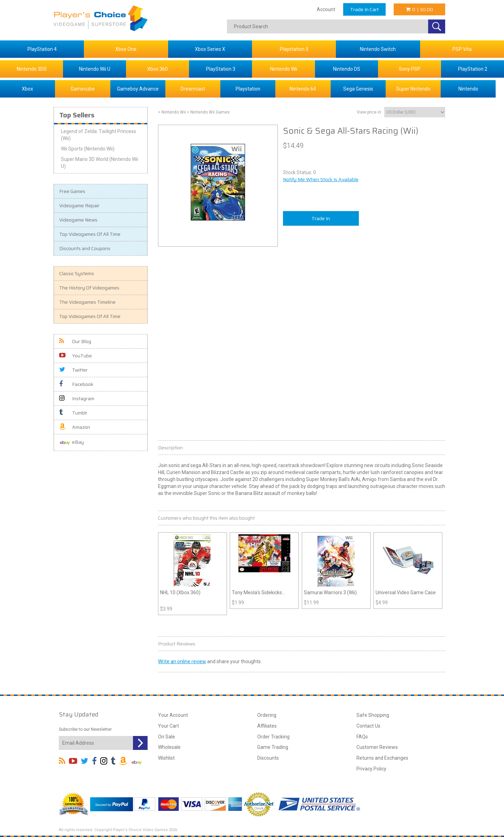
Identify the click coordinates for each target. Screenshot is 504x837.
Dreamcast (193, 89)
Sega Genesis (358, 89)
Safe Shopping (373, 715)
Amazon (75, 427)
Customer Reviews (377, 747)
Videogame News (78, 220)
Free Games (72, 191)
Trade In (321, 218)
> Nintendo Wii (172, 112)
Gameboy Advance (138, 89)
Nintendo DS (347, 69)
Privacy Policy (371, 769)
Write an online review (182, 661)
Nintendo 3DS (32, 69)
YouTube (76, 356)
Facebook (76, 384)
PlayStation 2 (473, 69)
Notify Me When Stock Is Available (321, 179)
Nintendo (468, 89)
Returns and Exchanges (382, 758)
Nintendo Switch (378, 49)
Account (326, 9)
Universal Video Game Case (406, 592)
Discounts (268, 758)
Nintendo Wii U (95, 69)
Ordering (267, 715)
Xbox (27, 89)
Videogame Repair (79, 206)
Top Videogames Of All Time (90, 234)
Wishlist (166, 758)
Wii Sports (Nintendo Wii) (88, 149)
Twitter (73, 370)
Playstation (248, 89)
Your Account (173, 715)
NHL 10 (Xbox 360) (180, 592)
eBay (72, 443)
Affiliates (267, 726)
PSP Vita (462, 49)
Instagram (77, 398)
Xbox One (126, 49)
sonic (174, 465)
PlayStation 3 (221, 69)
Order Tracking (273, 737)
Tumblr (73, 413)
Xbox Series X (210, 49)
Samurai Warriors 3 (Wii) (330, 592)
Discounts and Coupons (85, 248)
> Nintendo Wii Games (208, 112)
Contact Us (368, 726)
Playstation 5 (294, 49)
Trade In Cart (364, 9)
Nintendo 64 (303, 89)
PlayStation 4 (42, 49)
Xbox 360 (157, 69)
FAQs (362, 737)
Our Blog (75, 341)
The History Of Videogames (89, 288)
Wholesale (169, 747)
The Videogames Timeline (87, 302)
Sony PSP (410, 69)
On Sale (167, 737)
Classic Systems (77, 273)
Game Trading (273, 747)
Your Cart (168, 726)
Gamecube (83, 89)
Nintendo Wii (284, 69)
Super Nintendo (413, 89)
